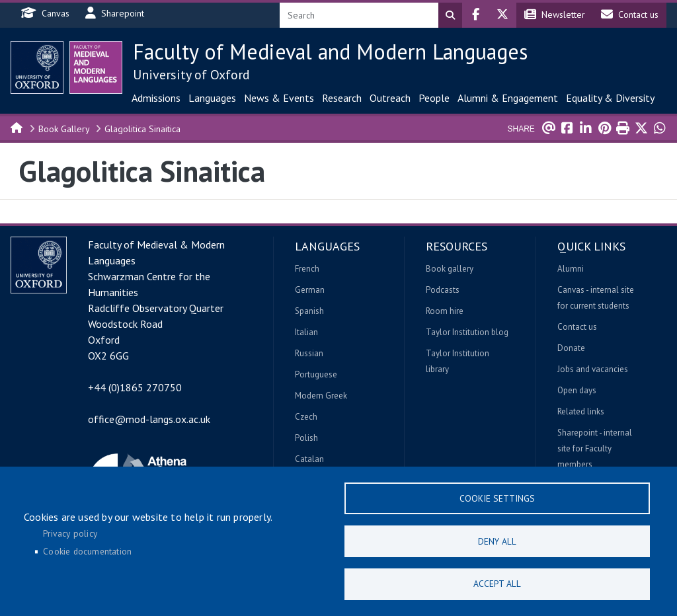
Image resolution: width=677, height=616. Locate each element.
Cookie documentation (87, 551)
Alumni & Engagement (508, 98)
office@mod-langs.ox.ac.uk (149, 419)
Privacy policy (70, 533)
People (434, 98)
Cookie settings (497, 498)
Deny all (497, 541)
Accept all (497, 584)
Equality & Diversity (610, 98)
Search (450, 15)
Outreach (390, 98)
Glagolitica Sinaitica (142, 129)
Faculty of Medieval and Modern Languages (330, 52)
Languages (212, 98)
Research (342, 98)
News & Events (279, 98)
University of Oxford (191, 75)
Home (17, 127)
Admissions (156, 98)
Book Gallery (64, 129)
